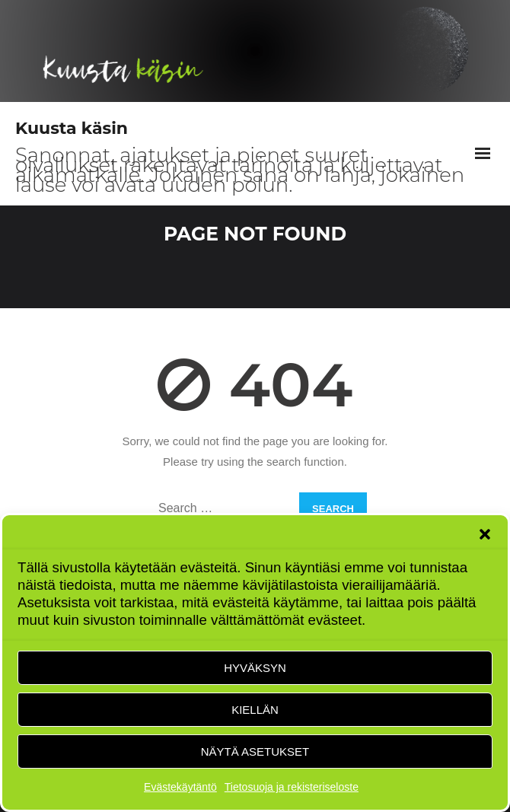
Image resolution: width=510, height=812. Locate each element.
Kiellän (255, 710)
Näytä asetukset (255, 751)
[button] (485, 534)
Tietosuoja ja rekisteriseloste (292, 787)
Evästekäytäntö (180, 787)
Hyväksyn (255, 668)
